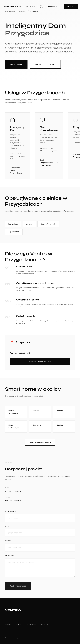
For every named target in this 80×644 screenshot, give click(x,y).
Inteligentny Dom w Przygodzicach (17, 170)
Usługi (18, 6)
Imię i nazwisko (11, 512)
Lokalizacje (31, 6)
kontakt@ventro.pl (13, 492)
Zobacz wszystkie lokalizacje (40, 442)
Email (7, 527)
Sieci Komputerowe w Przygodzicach (49, 163)
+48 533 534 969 (13, 501)
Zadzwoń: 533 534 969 (45, 64)
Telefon (8, 542)
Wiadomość (10, 557)
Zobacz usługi (16, 64)
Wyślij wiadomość (18, 587)
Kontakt (71, 6)
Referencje (53, 6)
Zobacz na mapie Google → (40, 361)
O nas (42, 6)
